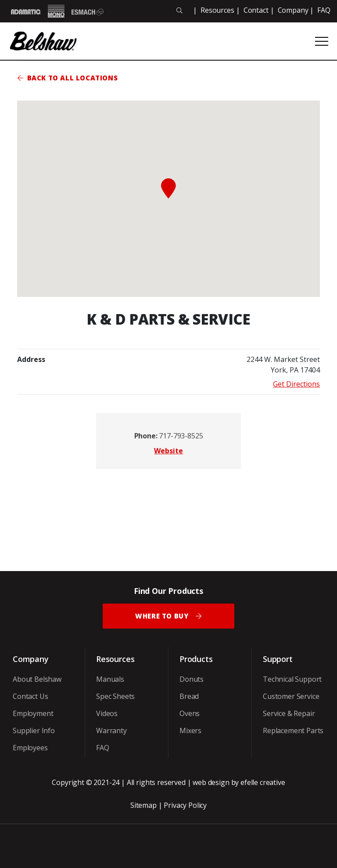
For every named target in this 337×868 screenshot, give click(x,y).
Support (278, 659)
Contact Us (30, 696)
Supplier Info (34, 731)
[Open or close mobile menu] (322, 41)
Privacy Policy (185, 805)
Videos (107, 713)
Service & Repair (289, 713)
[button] (168, 188)
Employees (30, 748)
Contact (256, 10)
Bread (189, 696)
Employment (33, 713)
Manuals (110, 679)
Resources (217, 10)
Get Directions (296, 384)
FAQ (324, 10)
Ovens (190, 713)
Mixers (190, 731)
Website (168, 451)
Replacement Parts (293, 731)
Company (293, 10)
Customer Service (291, 696)
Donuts (192, 679)
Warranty (111, 731)
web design (211, 782)
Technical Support (292, 679)
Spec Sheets (115, 696)
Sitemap (143, 805)
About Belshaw (37, 679)
